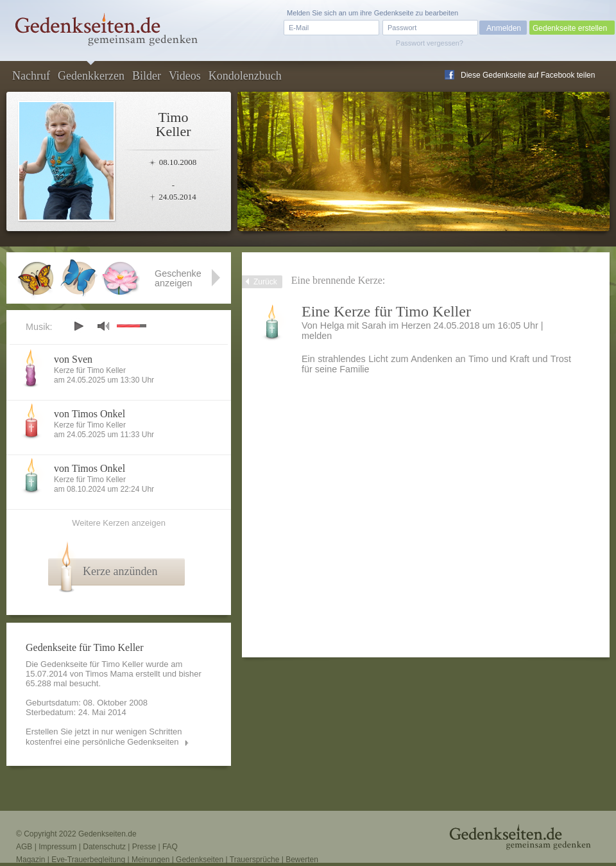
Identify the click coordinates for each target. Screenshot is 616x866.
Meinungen (150, 860)
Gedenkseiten (200, 860)
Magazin (30, 860)
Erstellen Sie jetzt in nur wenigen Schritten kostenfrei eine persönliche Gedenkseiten (104, 737)
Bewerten (302, 860)
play (78, 326)
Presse (144, 847)
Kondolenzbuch (245, 76)
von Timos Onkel (90, 414)
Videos (185, 76)
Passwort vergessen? (430, 43)
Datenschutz (104, 847)
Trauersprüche (255, 860)
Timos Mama (109, 674)
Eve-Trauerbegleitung (88, 860)
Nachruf (31, 76)
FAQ (170, 847)
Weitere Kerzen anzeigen (119, 523)
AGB (24, 847)
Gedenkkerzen (91, 76)
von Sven (73, 359)
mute (103, 326)
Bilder (147, 76)
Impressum (57, 847)
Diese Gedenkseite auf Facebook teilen (528, 75)
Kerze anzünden (120, 571)
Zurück (265, 282)
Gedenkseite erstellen (570, 28)
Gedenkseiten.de (107, 834)
